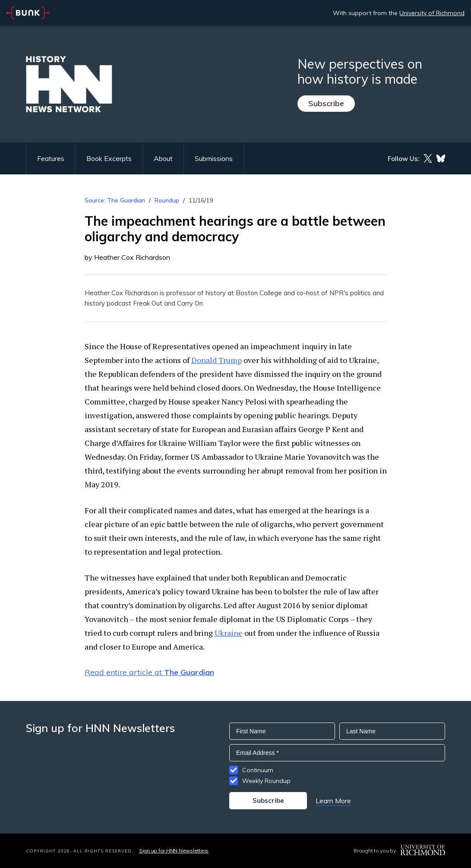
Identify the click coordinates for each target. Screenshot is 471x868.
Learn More (333, 801)
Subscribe (326, 103)
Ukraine (229, 633)
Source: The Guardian (115, 200)
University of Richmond (432, 13)
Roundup (167, 200)
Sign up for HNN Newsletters (174, 851)
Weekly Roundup (266, 781)
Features (51, 158)
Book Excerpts (109, 158)
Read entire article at (149, 672)
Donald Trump (217, 360)
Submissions (214, 158)
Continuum (258, 770)
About (163, 158)
